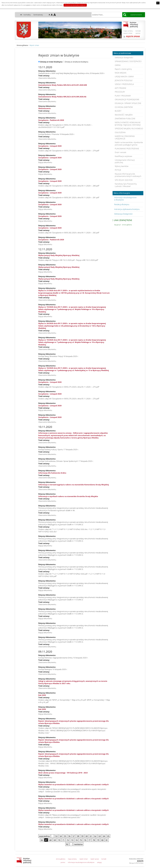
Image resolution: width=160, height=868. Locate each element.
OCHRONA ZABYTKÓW (124, 107)
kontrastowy (38, 15)
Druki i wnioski (120, 152)
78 (94, 840)
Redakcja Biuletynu (122, 204)
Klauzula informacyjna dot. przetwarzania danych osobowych (128, 175)
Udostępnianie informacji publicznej (125, 161)
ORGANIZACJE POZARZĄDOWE (127, 100)
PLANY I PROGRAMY (123, 96)
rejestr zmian (128, 33)
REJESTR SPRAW (133, 36)
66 (42, 840)
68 (50, 840)
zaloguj (99, 862)
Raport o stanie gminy (123, 69)
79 (98, 840)
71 (63, 840)
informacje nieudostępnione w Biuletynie (81, 862)
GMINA (118, 65)
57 (74, 836)
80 (102, 840)
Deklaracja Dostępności (123, 214)
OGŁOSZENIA (120, 132)
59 (82, 836)
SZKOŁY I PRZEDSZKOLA (124, 84)
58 (78, 836)
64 (104, 836)
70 (59, 840)
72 (68, 840)
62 (95, 836)
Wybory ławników (122, 166)
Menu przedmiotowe (122, 53)
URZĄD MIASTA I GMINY (124, 77)
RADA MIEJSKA (121, 73)
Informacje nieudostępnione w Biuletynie (125, 199)
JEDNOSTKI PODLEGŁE (124, 80)
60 (87, 836)
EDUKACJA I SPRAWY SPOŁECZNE (128, 103)
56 (69, 836)
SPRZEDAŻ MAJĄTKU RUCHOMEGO (129, 129)
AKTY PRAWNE (120, 88)
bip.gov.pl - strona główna (123, 225)
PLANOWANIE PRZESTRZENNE (127, 149)
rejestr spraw (95, 859)
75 (81, 840)
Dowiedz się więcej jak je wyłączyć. (75, 5)
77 (89, 840)
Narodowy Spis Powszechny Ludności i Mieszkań (126, 185)
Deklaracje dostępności (124, 58)
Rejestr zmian (34, 45)
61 (91, 836)
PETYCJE (118, 170)
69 (55, 840)
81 (107, 840)
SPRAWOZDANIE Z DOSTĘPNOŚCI (128, 61)
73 (72, 840)
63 (100, 836)
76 (85, 840)
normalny (27, 15)
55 (65, 836)
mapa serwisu (128, 31)
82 (67, 844)
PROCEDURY (120, 92)
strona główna (61, 859)
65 (108, 836)
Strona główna (22, 45)
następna (78, 844)
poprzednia (44, 836)
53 (56, 836)
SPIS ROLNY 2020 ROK (124, 180)
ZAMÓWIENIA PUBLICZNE (125, 119)
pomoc (138, 33)
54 (61, 836)
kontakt (138, 31)
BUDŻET (118, 111)
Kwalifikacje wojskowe (123, 156)
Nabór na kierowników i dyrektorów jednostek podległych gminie (129, 144)
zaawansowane (136, 15)
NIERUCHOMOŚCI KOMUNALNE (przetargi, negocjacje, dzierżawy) (128, 124)
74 (76, 840)
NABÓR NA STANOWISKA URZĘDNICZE (125, 137)
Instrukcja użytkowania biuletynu (127, 209)
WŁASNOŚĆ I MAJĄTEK (124, 115)
